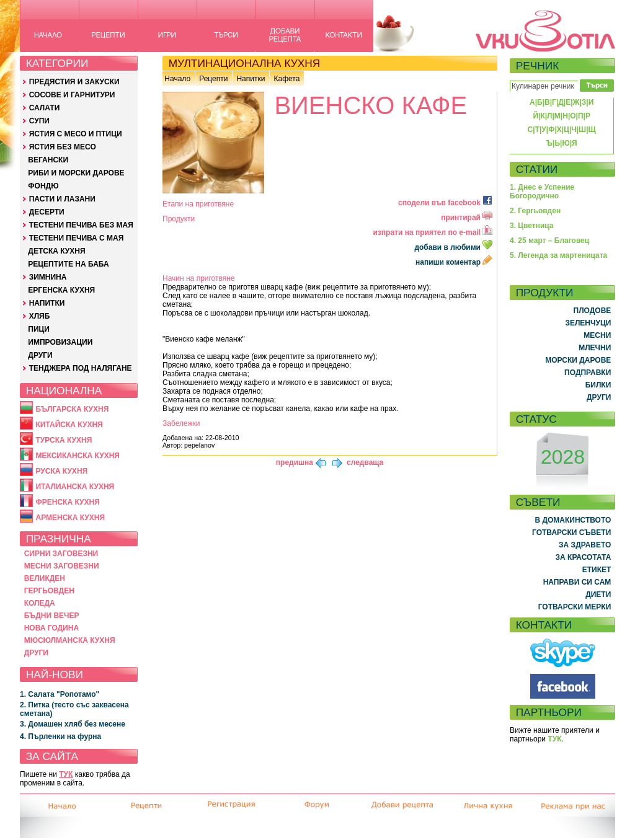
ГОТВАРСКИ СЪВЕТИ (571, 533)
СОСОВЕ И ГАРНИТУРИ (72, 95)
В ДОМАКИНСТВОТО (573, 520)
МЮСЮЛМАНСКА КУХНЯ (70, 640)
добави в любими (454, 247)
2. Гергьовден (535, 211)
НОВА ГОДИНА (51, 628)
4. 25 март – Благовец (549, 241)
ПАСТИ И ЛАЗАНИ (62, 199)
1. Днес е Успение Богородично (542, 192)
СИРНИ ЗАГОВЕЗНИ (61, 554)
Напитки (251, 79)
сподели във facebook (445, 203)
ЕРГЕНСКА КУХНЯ (61, 290)
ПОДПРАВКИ (588, 373)
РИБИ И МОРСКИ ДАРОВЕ (76, 173)
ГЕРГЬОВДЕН (49, 591)
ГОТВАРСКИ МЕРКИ (575, 607)
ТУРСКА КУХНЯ (64, 440)
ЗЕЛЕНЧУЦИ (588, 323)
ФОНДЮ (43, 186)
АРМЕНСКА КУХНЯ (70, 518)
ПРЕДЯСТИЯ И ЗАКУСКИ (74, 82)
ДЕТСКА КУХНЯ (56, 251)
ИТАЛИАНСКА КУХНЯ (75, 487)
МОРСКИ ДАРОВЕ (578, 360)
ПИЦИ (39, 329)
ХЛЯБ (40, 316)
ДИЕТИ (598, 595)
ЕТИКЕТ (597, 570)
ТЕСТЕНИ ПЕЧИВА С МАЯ (77, 238)
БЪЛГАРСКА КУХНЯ (72, 409)
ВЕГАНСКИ (48, 160)
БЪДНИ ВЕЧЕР (52, 616)
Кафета (286, 79)
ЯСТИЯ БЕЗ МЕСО (63, 147)
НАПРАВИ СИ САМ (577, 582)
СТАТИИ (537, 169)
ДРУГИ (40, 355)
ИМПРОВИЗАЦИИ (60, 342)
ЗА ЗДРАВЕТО (585, 545)
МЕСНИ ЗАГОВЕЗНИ (62, 566)
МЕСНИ (597, 335)
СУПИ (39, 121)
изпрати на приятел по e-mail (433, 232)
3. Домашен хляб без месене (73, 724)
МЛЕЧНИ (595, 348)
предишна (295, 462)
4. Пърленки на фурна (60, 736)
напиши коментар (454, 262)
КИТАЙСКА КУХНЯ (69, 425)
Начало (177, 79)
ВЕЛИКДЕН (45, 578)
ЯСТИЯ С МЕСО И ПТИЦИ (76, 134)
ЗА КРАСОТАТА (584, 557)
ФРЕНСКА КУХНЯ (67, 502)
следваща (365, 462)
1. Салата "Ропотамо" (60, 694)
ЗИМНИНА (48, 277)
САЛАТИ (45, 108)
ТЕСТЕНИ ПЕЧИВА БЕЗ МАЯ (81, 225)
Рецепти (213, 79)
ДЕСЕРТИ (47, 212)
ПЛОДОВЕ (593, 311)
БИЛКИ (598, 385)
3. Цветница (532, 226)
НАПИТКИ (47, 303)
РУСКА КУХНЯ (61, 471)
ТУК (66, 774)
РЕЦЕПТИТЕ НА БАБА (68, 264)
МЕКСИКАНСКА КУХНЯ (78, 456)
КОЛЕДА (40, 603)
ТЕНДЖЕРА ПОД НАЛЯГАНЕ (81, 368)
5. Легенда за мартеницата (558, 255)
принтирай (467, 218)
